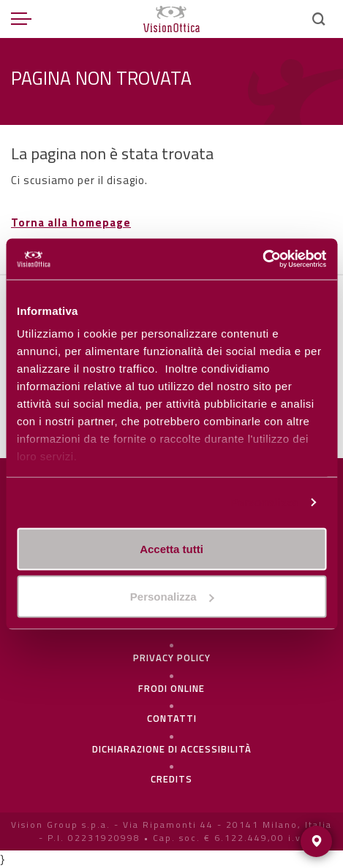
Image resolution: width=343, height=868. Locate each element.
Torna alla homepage (71, 222)
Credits (171, 779)
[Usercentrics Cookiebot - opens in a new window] (262, 259)
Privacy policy (172, 658)
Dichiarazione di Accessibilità (172, 749)
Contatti (172, 718)
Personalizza (264, 502)
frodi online (171, 688)
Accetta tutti (171, 548)
